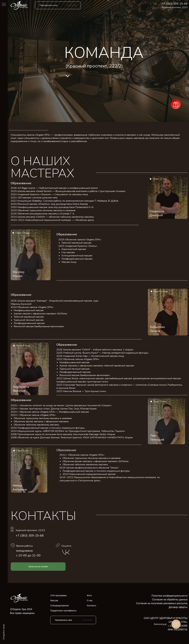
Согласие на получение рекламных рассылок (162, 603)
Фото (89, 595)
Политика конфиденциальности (169, 596)
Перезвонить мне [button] (49, 5)
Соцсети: (66, 546)
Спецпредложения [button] (60, 606)
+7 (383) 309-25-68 (175, 4)
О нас (90, 601)
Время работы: (25, 546)
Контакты (91, 606)
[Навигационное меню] (4, 5)
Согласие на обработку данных (170, 600)
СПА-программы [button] (58, 595)
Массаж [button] (54, 601)
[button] (71, 5)
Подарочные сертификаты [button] (63, 611)
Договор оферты (178, 607)
